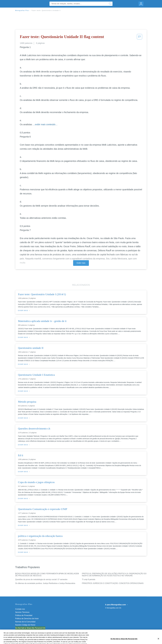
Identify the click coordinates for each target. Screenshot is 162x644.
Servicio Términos (22, 612)
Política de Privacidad (24, 615)
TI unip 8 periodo (89, 579)
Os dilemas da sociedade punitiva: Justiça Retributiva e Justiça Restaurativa (45, 583)
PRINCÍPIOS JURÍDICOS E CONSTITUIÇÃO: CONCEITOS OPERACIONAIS (113, 583)
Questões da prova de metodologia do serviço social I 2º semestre (41, 579)
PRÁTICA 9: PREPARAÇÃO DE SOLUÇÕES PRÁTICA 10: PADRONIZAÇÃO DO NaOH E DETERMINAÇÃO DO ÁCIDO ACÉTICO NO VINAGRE (114, 575)
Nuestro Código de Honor (25, 625)
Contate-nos (20, 609)
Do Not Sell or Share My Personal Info (30, 628)
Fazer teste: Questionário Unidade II (46, 11)
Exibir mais (81, 263)
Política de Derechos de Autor (27, 619)
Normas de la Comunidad (25, 622)
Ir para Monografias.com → (117, 605)
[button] (139, 37)
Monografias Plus (22, 11)
